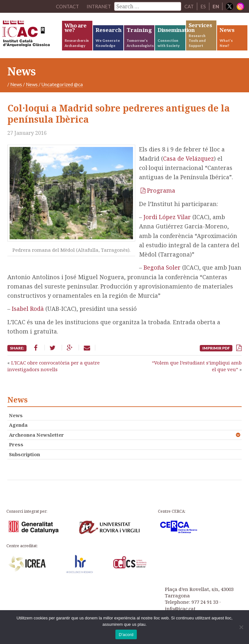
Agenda (18, 425)
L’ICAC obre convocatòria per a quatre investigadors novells (54, 366)
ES (203, 6)
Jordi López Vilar (167, 217)
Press (16, 444)
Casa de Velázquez (188, 158)
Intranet (99, 6)
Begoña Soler (162, 267)
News (16, 84)
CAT (189, 6)
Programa (161, 190)
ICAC (31, 35)
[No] (241, 627)
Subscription (24, 454)
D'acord (126, 635)
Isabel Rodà (28, 309)
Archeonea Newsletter (36, 435)
